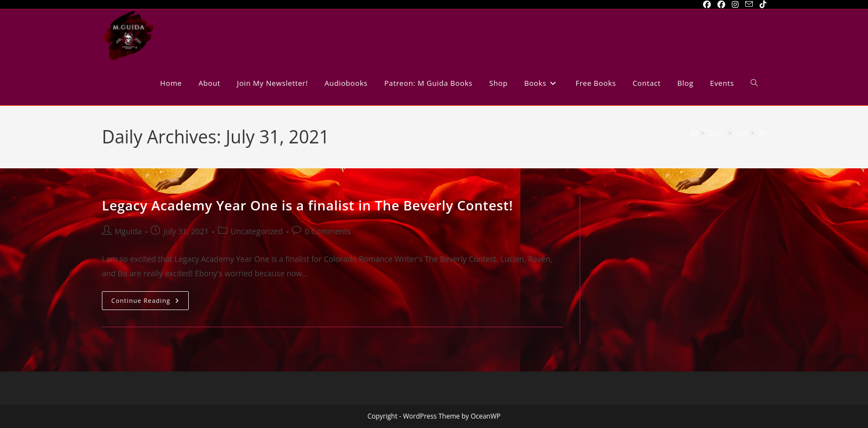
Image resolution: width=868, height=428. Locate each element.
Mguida (128, 231)
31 (762, 133)
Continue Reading (150, 303)
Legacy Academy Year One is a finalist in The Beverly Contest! (308, 205)
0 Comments (327, 231)
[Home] (694, 133)
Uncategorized (257, 231)
